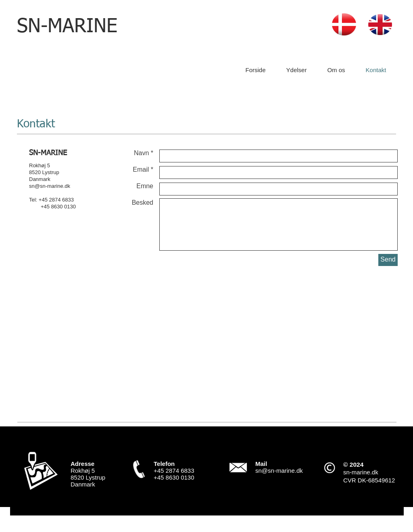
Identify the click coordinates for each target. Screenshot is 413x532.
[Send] (388, 260)
